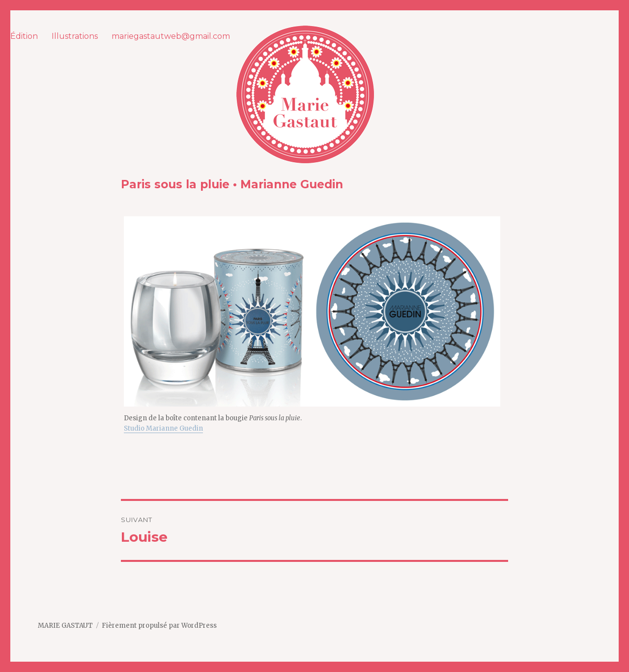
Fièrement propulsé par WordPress (159, 626)
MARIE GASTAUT (65, 626)
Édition (24, 36)
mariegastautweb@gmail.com (171, 36)
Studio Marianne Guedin (163, 428)
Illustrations (75, 36)
